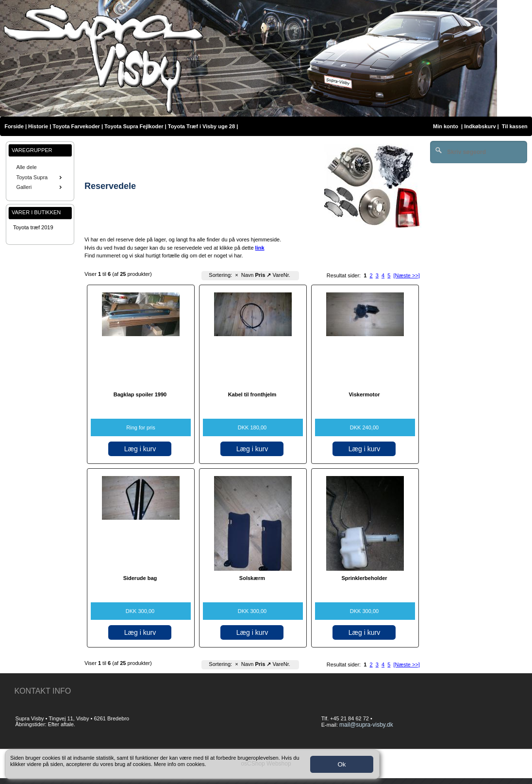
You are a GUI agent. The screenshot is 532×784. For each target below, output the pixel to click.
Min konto (446, 126)
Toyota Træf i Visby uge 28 (201, 126)
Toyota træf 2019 (33, 227)
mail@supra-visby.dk (366, 725)
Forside (14, 126)
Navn (248, 275)
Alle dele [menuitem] (26, 167)
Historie (38, 126)
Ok (341, 764)
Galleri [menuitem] (40, 187)
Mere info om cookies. (180, 764)
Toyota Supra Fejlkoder (134, 126)
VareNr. (281, 275)
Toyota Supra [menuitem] (40, 177)
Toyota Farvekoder (76, 126)
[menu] (40, 177)
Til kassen (515, 126)
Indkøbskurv (480, 126)
